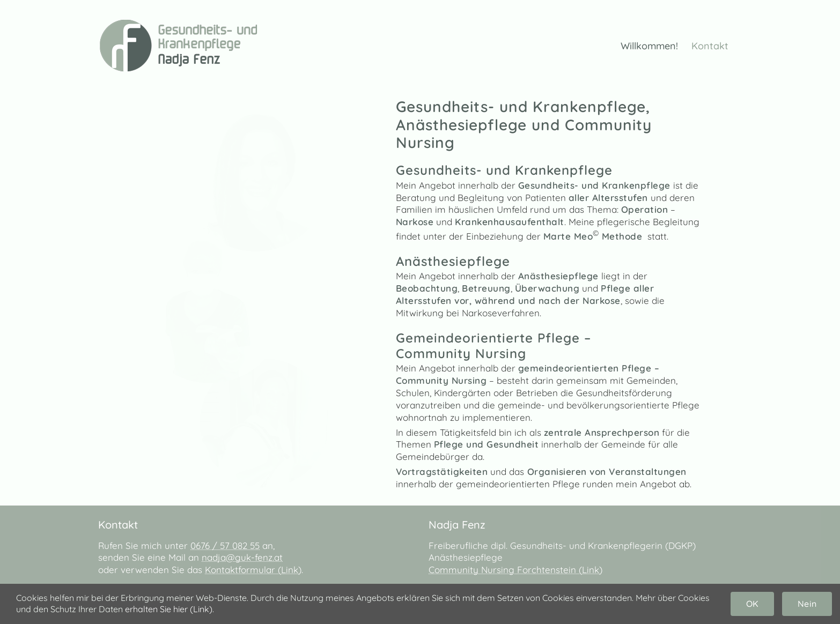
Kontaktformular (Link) (253, 570)
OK (752, 604)
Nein (807, 604)
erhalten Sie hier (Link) (169, 609)
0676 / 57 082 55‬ (225, 545)
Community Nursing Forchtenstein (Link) (515, 570)
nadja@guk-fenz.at (242, 557)
